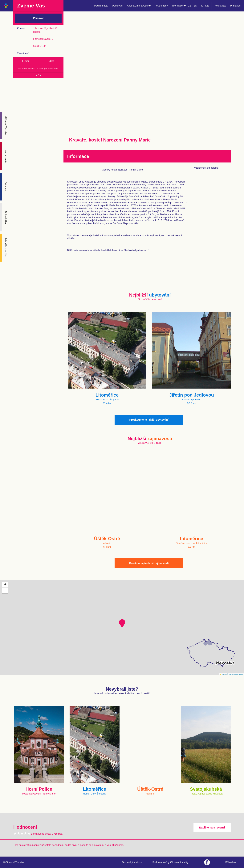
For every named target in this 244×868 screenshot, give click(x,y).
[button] (122, 623)
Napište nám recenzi (212, 828)
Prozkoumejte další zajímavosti (149, 563)
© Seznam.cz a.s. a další (235, 674)
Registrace (220, 6)
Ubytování (118, 6)
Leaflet (223, 674)
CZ (189, 6)
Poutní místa (101, 6)
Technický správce (132, 862)
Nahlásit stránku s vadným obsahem (38, 68)
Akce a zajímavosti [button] (139, 6)
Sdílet (51, 61)
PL (201, 6)
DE (207, 6)
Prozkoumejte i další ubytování (149, 420)
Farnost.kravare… (43, 39)
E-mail (26, 61)
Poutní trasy (161, 6)
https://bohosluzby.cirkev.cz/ (133, 250)
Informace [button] (179, 6)
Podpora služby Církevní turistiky (171, 862)
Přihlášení (236, 6)
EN (195, 6)
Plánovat (38, 18)
